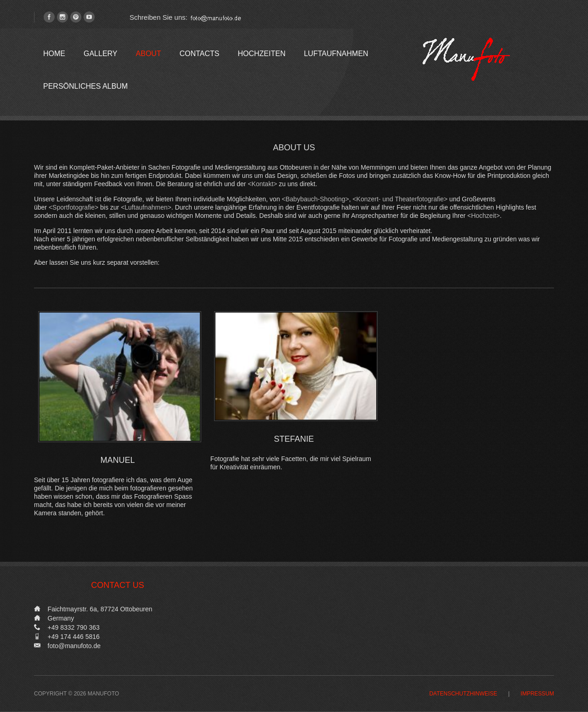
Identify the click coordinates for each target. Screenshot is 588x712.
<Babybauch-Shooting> (315, 199)
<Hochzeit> (483, 216)
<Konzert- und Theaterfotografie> (400, 199)
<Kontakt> (262, 184)
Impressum (537, 694)
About (149, 54)
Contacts (200, 54)
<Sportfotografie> (73, 207)
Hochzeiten (261, 54)
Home (54, 54)
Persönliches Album (85, 86)
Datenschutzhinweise (463, 694)
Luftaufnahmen (336, 54)
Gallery (101, 54)
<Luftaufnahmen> (146, 207)
